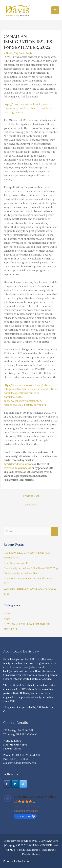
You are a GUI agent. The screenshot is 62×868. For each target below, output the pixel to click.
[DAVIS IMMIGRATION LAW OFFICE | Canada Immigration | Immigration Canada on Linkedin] (15, 784)
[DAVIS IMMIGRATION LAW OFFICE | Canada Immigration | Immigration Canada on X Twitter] (23, 784)
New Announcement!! (16, 563)
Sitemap (35, 854)
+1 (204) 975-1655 (18, 759)
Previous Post (31, 496)
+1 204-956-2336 (21, 755)
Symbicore (24, 861)
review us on (25, 816)
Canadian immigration (24, 667)
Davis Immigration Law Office (35, 797)
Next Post (31, 505)
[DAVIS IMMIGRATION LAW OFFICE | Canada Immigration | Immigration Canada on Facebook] (7, 784)
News (9, 53)
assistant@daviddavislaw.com (20, 763)
